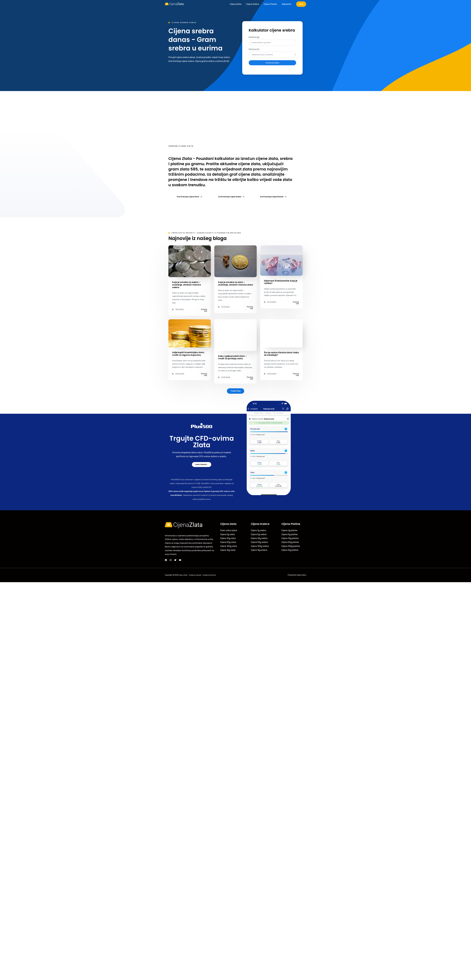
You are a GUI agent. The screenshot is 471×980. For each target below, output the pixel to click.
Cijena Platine (271, 4)
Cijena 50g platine (290, 543)
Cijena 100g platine (291, 547)
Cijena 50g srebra (259, 543)
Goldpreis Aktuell (196, 576)
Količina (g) (254, 37)
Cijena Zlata (237, 4)
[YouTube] (180, 561)
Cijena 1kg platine (290, 551)
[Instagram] (171, 561)
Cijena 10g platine (290, 539)
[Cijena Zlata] (174, 4)
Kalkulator (287, 4)
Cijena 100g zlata (229, 547)
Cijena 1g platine (289, 531)
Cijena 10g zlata (228, 539)
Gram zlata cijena (229, 531)
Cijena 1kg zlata (228, 551)
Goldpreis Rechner (211, 576)
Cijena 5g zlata (227, 535)
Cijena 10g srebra (259, 539)
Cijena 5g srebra (259, 535)
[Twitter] (175, 561)
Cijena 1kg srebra (259, 551)
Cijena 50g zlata (228, 543)
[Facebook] (166, 561)
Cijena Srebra (254, 4)
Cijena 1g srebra (258, 531)
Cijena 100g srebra (260, 547)
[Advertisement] (235, 109)
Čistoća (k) (254, 49)
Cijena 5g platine (290, 535)
